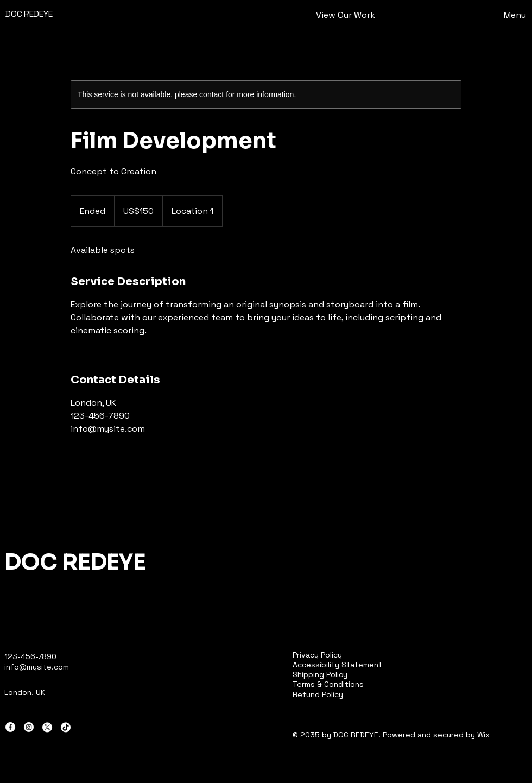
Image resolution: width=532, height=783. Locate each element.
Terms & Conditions (328, 684)
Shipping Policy (320, 674)
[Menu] (496, 15)
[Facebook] (10, 727)
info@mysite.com (37, 667)
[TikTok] (66, 727)
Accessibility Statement (337, 665)
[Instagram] (29, 727)
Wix (483, 735)
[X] (47, 727)
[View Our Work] (345, 15)
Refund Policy (318, 694)
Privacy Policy (317, 655)
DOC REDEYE (29, 14)
